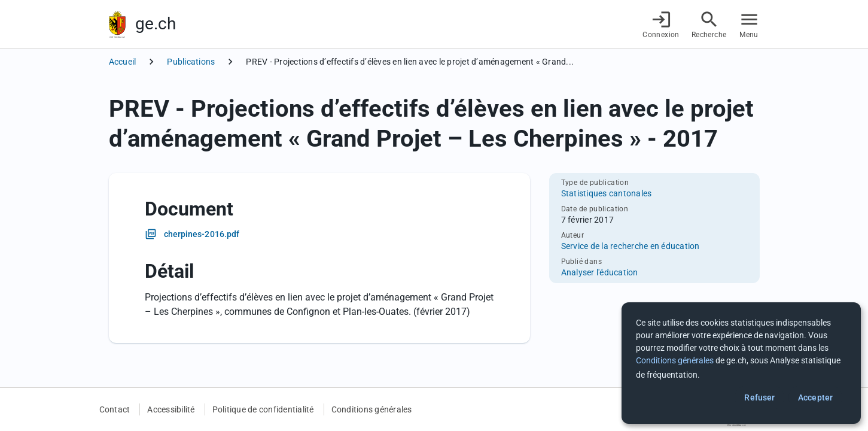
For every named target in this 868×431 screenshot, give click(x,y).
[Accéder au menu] (749, 24)
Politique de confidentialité (263, 409)
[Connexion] (661, 24)
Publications (191, 62)
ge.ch (156, 24)
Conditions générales (372, 409)
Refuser (759, 397)
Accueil (123, 62)
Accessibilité (171, 409)
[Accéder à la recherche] (709, 24)
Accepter (815, 397)
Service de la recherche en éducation (631, 246)
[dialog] (741, 363)
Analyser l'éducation (600, 272)
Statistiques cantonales (607, 193)
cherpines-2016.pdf (202, 234)
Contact (115, 409)
